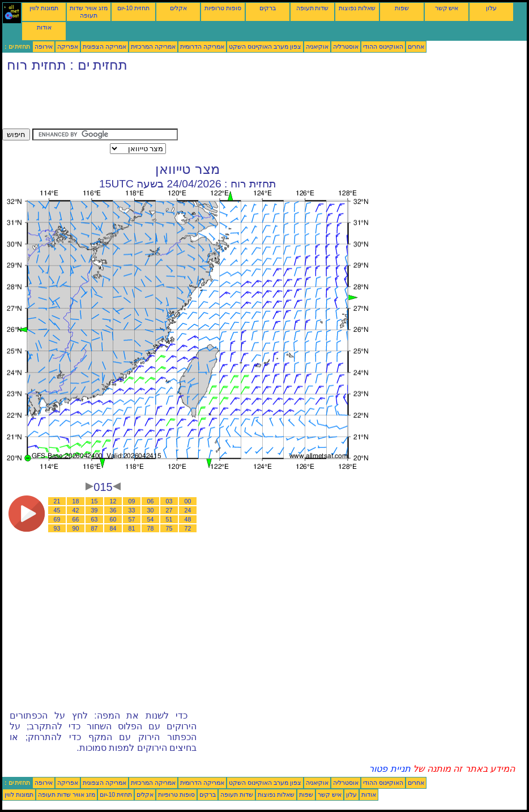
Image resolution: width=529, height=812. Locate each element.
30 (151, 510)
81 (132, 528)
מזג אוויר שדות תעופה (89, 12)
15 (95, 501)
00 (188, 501)
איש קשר (447, 8)
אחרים (416, 46)
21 (57, 501)
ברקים (268, 8)
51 (169, 519)
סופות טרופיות (223, 8)
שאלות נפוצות (357, 8)
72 (188, 528)
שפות (402, 8)
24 (188, 510)
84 (113, 528)
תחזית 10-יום (133, 8)
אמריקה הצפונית (104, 46)
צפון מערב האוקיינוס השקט (265, 46)
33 (132, 510)
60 (113, 519)
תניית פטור (389, 769)
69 (57, 519)
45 (57, 510)
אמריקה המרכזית (153, 46)
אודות (44, 27)
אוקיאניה (317, 46)
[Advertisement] (208, 103)
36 (113, 510)
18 (76, 501)
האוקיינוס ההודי (383, 46)
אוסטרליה (346, 46)
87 (95, 528)
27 (169, 510)
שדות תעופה (313, 8)
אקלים (178, 8)
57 (132, 519)
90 (76, 528)
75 (169, 528)
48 (188, 519)
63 (95, 519)
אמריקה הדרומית (202, 46)
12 (113, 501)
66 (76, 519)
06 (151, 501)
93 (57, 528)
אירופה (44, 46)
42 (76, 510)
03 (169, 501)
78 (151, 528)
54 (151, 519)
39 (95, 510)
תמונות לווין (44, 8)
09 (132, 501)
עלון (491, 8)
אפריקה (68, 46)
